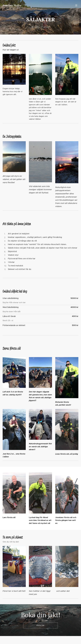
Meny (76, 5)
